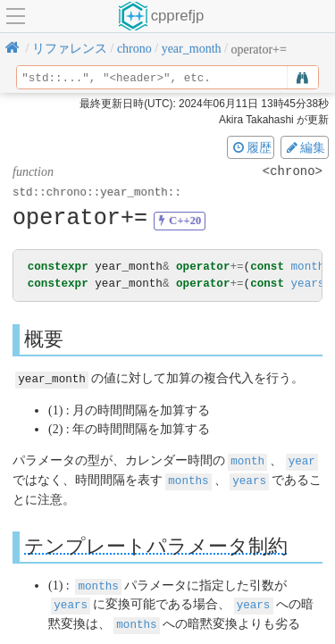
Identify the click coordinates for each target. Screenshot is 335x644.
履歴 (251, 147)
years (307, 284)
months (310, 267)
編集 (305, 147)
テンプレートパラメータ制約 (156, 544)
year (302, 460)
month (247, 460)
